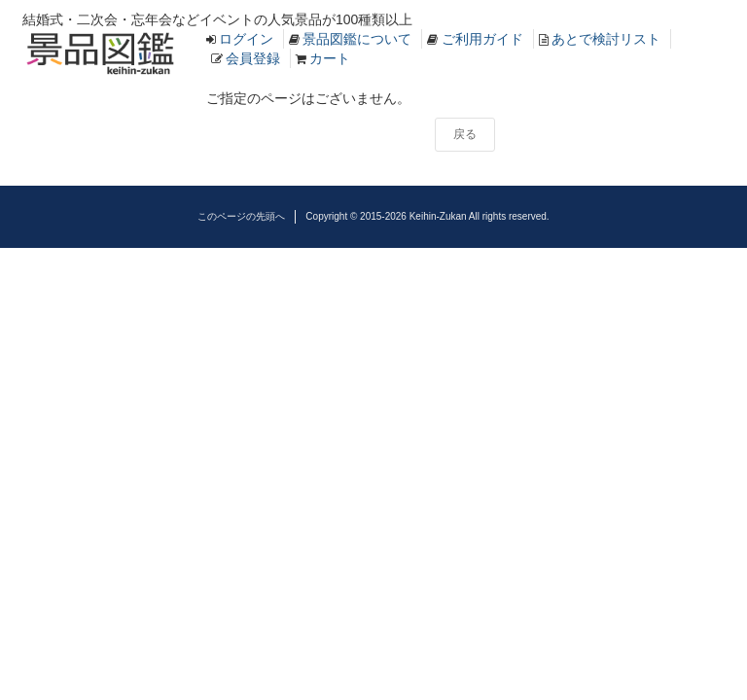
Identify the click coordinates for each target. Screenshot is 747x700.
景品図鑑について (357, 39)
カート (330, 58)
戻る (465, 134)
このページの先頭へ (241, 216)
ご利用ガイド (482, 39)
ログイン (246, 39)
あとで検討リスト (606, 39)
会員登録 (253, 58)
